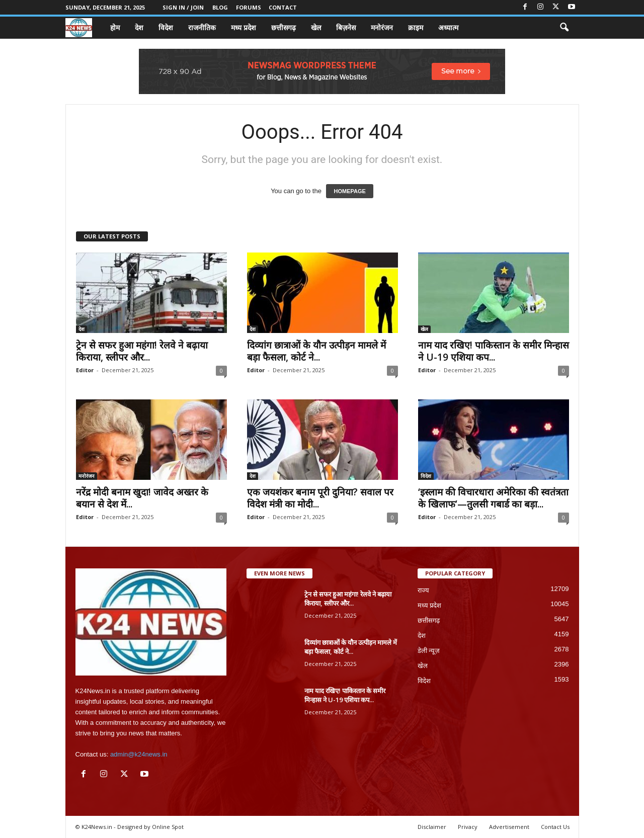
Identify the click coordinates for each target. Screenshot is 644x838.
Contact (283, 7)
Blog (220, 7)
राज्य (423, 590)
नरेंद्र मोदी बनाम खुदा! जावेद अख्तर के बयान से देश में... (142, 498)
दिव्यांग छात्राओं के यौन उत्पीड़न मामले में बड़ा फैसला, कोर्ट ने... (316, 351)
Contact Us (555, 827)
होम (115, 27)
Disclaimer (432, 827)
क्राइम (416, 27)
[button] (564, 28)
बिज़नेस (346, 27)
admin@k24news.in (139, 754)
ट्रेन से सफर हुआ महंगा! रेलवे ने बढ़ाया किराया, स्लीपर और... (142, 351)
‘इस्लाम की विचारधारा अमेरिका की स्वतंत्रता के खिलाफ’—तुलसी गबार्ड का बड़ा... (493, 498)
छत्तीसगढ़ (284, 27)
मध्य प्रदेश (244, 27)
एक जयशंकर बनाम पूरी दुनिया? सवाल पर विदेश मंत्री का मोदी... (320, 498)
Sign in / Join (183, 7)
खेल (316, 27)
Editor (85, 370)
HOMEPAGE (349, 191)
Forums (249, 7)
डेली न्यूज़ (429, 651)
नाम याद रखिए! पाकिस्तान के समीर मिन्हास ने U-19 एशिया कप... (494, 351)
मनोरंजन (382, 27)
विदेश (166, 27)
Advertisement (509, 827)
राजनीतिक (202, 27)
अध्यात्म (448, 27)
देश (139, 27)
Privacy (468, 827)
